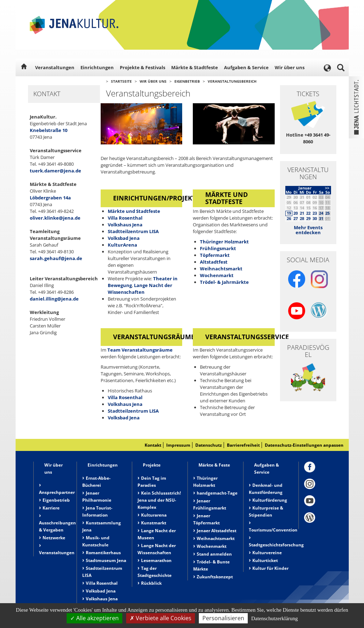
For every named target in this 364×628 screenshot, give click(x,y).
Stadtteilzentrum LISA (133, 231)
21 (302, 213)
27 (296, 218)
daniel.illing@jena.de (54, 299)
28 (302, 218)
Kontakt (153, 445)
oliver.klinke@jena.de (55, 218)
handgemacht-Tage (217, 493)
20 (296, 213)
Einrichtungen (97, 67)
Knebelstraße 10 (49, 130)
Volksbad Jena (124, 238)
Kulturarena (154, 515)
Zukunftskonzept (215, 577)
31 (321, 218)
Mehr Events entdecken (308, 230)
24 (321, 213)
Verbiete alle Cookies (161, 618)
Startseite (121, 81)
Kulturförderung (270, 500)
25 (327, 213)
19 (289, 213)
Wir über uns (290, 67)
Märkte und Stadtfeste (134, 211)
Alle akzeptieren (94, 618)
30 (315, 218)
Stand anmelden (214, 554)
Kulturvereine (267, 553)
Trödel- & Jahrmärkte (224, 282)
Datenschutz (209, 445)
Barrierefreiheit (243, 445)
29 (308, 218)
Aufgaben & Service (246, 67)
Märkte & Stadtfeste (195, 67)
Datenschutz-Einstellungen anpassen (304, 445)
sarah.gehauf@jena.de (56, 258)
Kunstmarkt (154, 523)
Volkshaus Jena (125, 225)
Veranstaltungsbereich (232, 81)
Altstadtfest (214, 262)
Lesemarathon (156, 560)
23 (315, 213)
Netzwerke (54, 538)
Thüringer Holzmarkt (224, 242)
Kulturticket (265, 560)
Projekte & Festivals (142, 67)
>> (327, 188)
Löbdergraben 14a (50, 198)
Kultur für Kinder (270, 568)
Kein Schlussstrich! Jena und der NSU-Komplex (159, 500)
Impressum (178, 445)
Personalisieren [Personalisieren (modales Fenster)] (223, 618)
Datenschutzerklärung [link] (275, 618)
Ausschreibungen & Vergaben (57, 526)
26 (289, 218)
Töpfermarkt (215, 255)
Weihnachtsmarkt (221, 269)
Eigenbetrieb (187, 81)
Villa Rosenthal (125, 218)
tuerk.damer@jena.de (55, 171)
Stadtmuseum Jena (106, 560)
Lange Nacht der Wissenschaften (140, 289)
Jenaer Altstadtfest (217, 531)
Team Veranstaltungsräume (140, 350)
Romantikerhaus (103, 553)
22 (308, 213)
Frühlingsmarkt (218, 248)
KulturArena (122, 245)
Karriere (51, 508)
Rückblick (151, 583)
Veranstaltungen (55, 67)
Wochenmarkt (217, 275)
